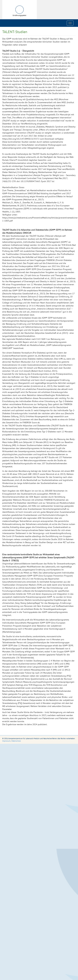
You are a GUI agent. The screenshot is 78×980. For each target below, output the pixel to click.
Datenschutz (16, 741)
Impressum (6, 741)
